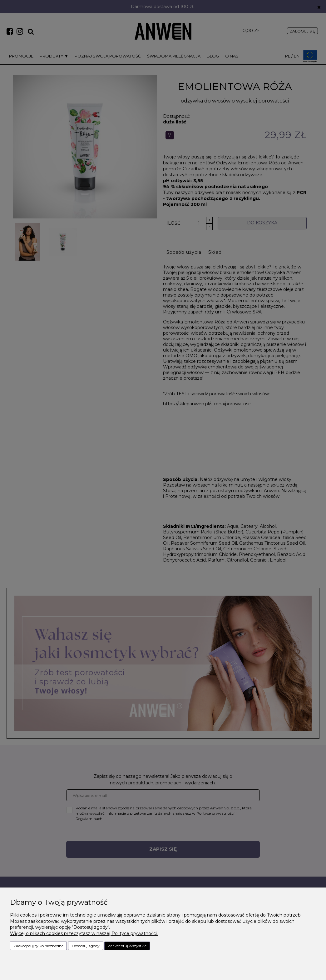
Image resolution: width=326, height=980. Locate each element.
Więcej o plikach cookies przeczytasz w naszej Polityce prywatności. (84, 933)
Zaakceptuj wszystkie (127, 946)
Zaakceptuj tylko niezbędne (38, 946)
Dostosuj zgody (86, 946)
